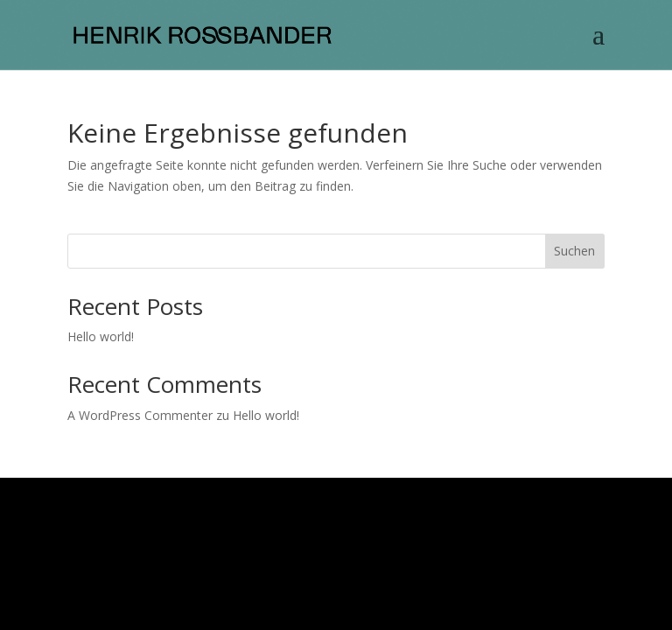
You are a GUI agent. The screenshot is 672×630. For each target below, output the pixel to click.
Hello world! (101, 336)
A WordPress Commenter (140, 415)
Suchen (574, 251)
